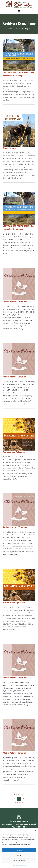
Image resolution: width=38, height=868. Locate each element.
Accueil (11, 29)
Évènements (19, 29)
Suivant (19, 803)
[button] (35, 830)
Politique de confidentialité (19, 865)
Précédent (19, 794)
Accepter (19, 850)
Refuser (19, 855)
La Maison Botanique (19, 821)
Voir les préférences (19, 861)
